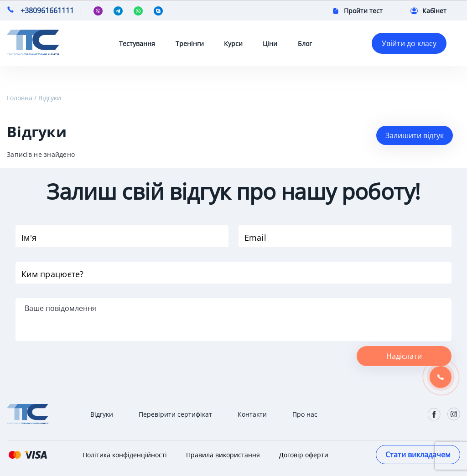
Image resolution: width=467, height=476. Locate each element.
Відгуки (50, 98)
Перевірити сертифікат (175, 414)
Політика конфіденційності (125, 455)
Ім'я (29, 238)
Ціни (270, 44)
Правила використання (223, 455)
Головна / (22, 98)
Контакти (252, 414)
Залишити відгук (415, 135)
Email (255, 238)
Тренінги (190, 44)
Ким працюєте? (53, 274)
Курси (233, 44)
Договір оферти (304, 455)
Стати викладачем (418, 455)
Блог (305, 44)
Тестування (137, 44)
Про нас (305, 414)
